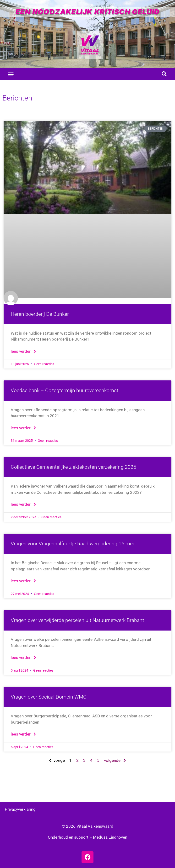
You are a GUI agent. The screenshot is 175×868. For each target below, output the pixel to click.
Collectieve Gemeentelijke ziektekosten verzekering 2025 (74, 467)
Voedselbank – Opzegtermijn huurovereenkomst (65, 390)
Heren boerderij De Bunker (40, 314)
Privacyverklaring (20, 809)
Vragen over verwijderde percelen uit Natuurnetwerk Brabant (77, 620)
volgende (115, 760)
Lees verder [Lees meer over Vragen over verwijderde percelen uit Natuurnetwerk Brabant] (23, 658)
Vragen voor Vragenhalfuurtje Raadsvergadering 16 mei (72, 544)
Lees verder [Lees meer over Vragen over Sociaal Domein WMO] (23, 734)
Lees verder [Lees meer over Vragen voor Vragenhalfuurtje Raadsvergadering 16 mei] (23, 581)
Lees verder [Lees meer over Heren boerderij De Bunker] (23, 351)
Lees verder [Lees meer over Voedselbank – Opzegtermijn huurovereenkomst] (23, 428)
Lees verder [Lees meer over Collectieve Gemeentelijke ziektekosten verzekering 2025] (23, 504)
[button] (11, 74)
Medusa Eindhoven (110, 837)
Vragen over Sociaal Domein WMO (49, 697)
